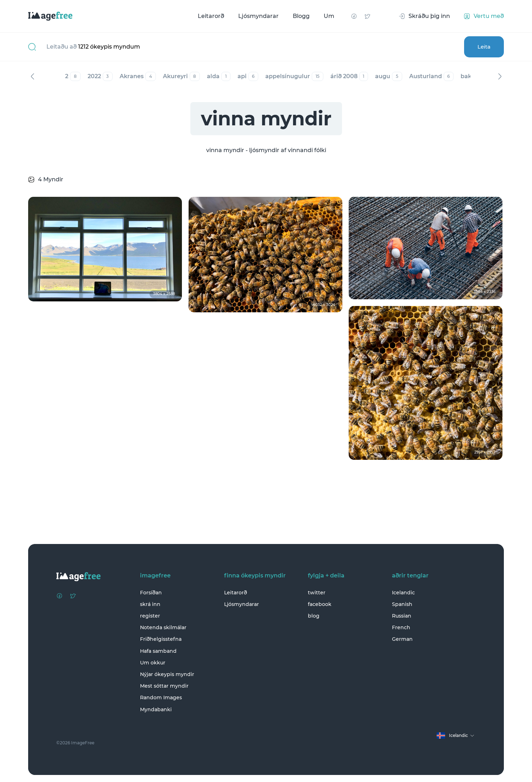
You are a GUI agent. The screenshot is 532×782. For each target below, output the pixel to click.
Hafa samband (158, 651)
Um (329, 16)
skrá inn (150, 604)
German (402, 639)
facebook (320, 604)
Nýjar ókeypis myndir (167, 674)
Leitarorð (211, 16)
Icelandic (403, 593)
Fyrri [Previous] (32, 76)
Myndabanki (156, 709)
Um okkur (153, 663)
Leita (484, 47)
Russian (402, 616)
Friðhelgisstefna (161, 639)
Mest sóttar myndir (164, 686)
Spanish (402, 604)
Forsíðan (151, 593)
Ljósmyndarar (258, 16)
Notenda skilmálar (163, 627)
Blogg (301, 16)
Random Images (161, 698)
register (150, 616)
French (401, 627)
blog (314, 616)
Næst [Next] (500, 76)
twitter (317, 593)
